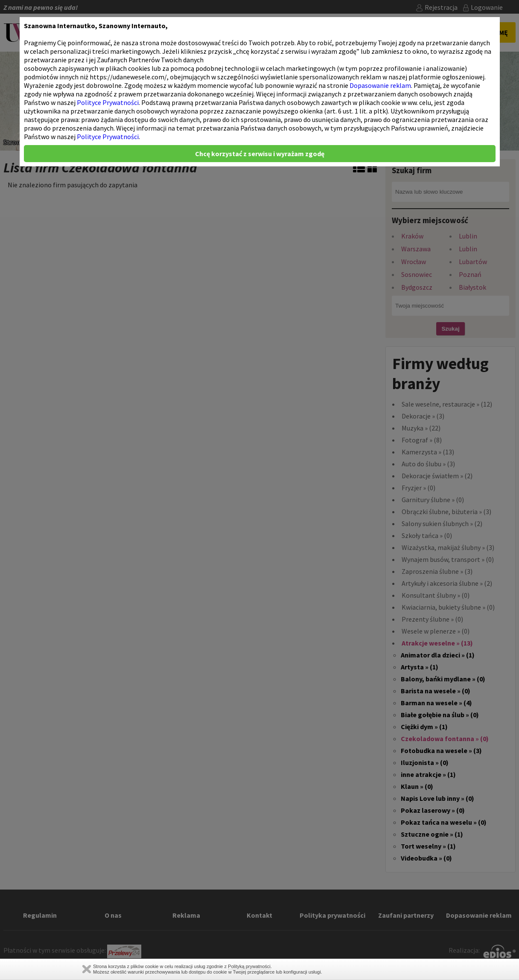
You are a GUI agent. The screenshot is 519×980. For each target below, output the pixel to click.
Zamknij (87, 969)
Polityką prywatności (249, 966)
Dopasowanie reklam (380, 85)
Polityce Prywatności (108, 102)
